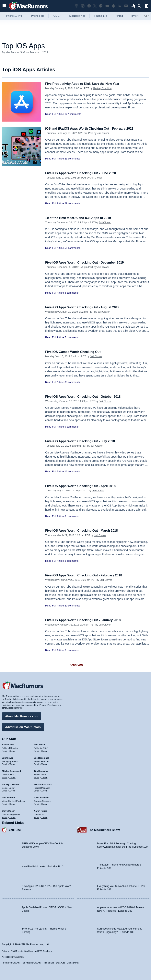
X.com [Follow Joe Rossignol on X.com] (44, 764)
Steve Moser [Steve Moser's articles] (8, 810)
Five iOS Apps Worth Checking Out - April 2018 (82, 486)
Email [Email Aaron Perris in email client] (37, 817)
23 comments (72, 159)
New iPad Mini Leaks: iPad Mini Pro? (43, 866)
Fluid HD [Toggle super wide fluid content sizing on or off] (53, 963)
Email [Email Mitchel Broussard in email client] (5, 777)
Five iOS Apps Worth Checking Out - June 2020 (83, 173)
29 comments (72, 203)
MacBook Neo (77, 16)
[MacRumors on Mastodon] (101, 6)
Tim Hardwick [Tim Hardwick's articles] (41, 770)
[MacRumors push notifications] (113, 6)
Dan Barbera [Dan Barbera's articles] (8, 797)
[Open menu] (4, 6)
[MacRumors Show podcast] (76, 6)
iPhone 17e (100, 16)
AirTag (119, 16)
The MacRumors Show (104, 829)
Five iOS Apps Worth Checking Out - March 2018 (84, 531)
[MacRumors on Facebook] (89, 6)
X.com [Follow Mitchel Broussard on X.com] (12, 777)
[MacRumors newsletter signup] (126, 6)
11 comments (72, 471)
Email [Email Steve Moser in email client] (5, 817)
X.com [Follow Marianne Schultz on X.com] (44, 790)
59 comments (72, 248)
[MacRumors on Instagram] (83, 6)
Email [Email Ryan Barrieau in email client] (37, 803)
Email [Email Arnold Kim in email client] (5, 750)
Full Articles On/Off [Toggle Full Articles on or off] (31, 963)
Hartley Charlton (102, 88)
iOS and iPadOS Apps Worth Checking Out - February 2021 (92, 129)
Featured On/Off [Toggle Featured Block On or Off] (11, 963)
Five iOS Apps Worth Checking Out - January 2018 (85, 620)
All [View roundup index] (146, 16)
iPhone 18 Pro (14, 16)
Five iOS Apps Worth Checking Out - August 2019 (84, 307)
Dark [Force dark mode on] (75, 963)
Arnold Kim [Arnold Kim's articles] (8, 744)
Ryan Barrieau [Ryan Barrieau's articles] (41, 797)
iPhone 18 (137, 16)
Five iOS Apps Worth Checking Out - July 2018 (82, 441)
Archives (76, 665)
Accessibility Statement (13, 957)
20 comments (72, 606)
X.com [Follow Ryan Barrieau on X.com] (44, 803)
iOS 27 (57, 16)
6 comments (71, 650)
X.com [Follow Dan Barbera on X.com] (12, 803)
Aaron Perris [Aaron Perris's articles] (41, 810)
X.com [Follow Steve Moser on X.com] (12, 817)
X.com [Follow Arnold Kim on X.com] (12, 750)
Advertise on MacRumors (23, 726)
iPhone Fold (37, 16)
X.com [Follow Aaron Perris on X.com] (44, 817)
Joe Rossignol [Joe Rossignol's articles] (41, 757)
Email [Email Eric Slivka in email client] (37, 750)
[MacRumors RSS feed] (120, 6)
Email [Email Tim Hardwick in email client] (37, 777)
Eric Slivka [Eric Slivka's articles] (40, 744)
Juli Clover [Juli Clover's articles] (7, 757)
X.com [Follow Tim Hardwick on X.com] (44, 777)
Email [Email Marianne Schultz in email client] (37, 790)
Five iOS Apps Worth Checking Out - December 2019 (87, 262)
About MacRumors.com (22, 716)
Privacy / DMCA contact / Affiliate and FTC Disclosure (28, 951)
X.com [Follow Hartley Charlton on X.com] (12, 790)
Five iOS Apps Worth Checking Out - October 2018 (85, 397)
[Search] (141, 6)
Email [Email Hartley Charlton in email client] (5, 790)
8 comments (71, 516)
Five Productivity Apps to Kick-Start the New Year (85, 84)
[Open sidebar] (147, 6)
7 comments (71, 337)
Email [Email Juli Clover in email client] (5, 764)
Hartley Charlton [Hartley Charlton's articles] (10, 784)
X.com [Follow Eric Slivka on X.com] (44, 750)
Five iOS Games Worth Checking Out (75, 352)
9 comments (71, 427)
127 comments (73, 114)
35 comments (72, 382)
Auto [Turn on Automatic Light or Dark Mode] (63, 963)
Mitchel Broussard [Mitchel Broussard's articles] (11, 770)
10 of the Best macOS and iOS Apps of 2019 (80, 218)
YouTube (15, 829)
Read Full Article (55, 114)
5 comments (71, 293)
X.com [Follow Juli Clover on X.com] (12, 764)
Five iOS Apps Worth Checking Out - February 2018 (86, 575)
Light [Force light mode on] (69, 963)
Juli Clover (103, 133)
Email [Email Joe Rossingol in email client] (37, 764)
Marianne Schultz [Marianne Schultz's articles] (43, 784)
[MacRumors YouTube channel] (107, 6)
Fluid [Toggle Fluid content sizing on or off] (45, 963)
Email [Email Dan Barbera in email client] (5, 803)
